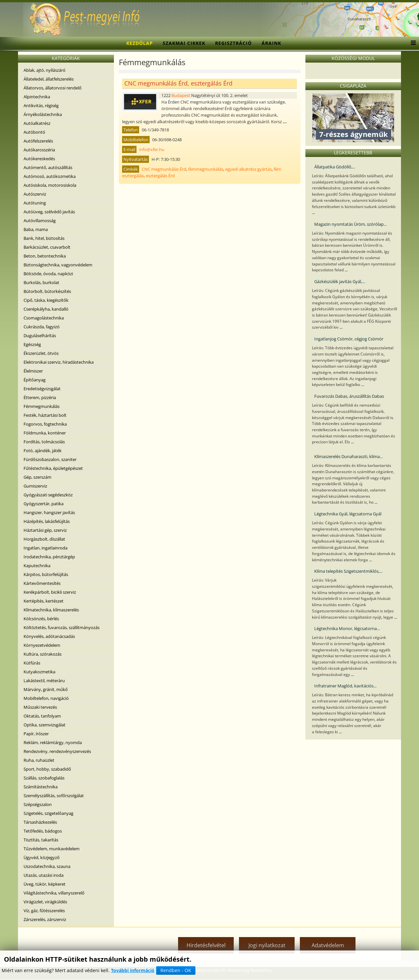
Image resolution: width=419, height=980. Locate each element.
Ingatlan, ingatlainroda (46, 548)
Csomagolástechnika (44, 318)
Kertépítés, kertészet (44, 601)
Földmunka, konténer (45, 433)
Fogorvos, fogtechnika (45, 424)
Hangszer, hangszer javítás (49, 512)
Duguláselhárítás (40, 336)
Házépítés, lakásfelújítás (47, 521)
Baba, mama (36, 229)
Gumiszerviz (35, 486)
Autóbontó (34, 132)
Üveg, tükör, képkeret (45, 884)
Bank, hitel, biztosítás (44, 238)
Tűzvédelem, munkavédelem (52, 849)
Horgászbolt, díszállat (44, 539)
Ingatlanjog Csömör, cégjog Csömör (349, 339)
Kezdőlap (140, 43)
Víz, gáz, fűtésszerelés (44, 911)
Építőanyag (35, 380)
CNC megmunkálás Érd (164, 169)
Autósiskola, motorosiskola (50, 185)
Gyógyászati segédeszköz (48, 495)
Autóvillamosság (40, 221)
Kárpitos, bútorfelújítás (46, 574)
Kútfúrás (32, 663)
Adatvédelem (328, 945)
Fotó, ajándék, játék (43, 451)
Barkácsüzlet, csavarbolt (47, 247)
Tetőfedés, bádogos (43, 831)
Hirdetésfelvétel (206, 945)
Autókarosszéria (39, 150)
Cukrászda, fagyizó (42, 327)
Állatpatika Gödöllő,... (335, 167)
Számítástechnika (41, 787)
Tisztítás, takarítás (41, 840)
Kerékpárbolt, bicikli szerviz (50, 592)
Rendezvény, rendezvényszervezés (57, 751)
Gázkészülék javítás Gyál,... (340, 281)
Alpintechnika (37, 97)
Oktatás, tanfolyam (42, 716)
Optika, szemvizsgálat (45, 725)
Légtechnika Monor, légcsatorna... (347, 628)
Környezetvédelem (42, 645)
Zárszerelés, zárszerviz (45, 919)
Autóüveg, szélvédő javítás (49, 212)
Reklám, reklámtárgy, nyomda (53, 742)
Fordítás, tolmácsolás (44, 442)
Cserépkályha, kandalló (46, 309)
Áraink (271, 43)
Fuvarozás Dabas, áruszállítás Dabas (349, 396)
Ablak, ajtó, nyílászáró (45, 70)
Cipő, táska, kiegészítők (46, 300)
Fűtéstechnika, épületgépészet (53, 468)
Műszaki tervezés (40, 707)
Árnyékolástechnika (43, 114)
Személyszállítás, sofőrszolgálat (54, 796)
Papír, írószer (36, 734)
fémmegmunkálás (206, 169)
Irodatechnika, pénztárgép (49, 557)
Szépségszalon (38, 804)
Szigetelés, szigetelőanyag (48, 813)
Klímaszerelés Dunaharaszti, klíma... (348, 456)
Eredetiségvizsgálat (42, 389)
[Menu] (412, 43)
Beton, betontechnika (45, 256)
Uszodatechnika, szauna (47, 866)
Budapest (181, 95)
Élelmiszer (33, 371)
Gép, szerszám (37, 477)
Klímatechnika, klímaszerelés (51, 610)
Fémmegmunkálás (42, 406)
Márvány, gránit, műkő (46, 689)
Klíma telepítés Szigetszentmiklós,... (348, 571)
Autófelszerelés (38, 141)
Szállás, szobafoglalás (44, 778)
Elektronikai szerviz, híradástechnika (59, 362)
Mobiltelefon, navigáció (46, 698)
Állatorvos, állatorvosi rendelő (53, 88)
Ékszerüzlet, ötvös (41, 353)
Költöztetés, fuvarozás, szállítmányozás (62, 627)
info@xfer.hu (152, 149)
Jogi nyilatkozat (267, 945)
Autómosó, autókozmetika (50, 176)
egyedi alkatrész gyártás (248, 169)
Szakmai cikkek (184, 43)
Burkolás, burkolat (41, 282)
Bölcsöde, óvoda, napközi (48, 274)
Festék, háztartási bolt (45, 415)
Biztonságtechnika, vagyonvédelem (58, 265)
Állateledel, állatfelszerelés (49, 79)
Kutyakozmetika (39, 672)
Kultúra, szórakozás (43, 654)
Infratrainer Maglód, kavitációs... (345, 686)
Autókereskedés (39, 159)
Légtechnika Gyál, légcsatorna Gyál (348, 514)
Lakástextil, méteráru (44, 681)
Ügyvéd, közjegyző (42, 857)
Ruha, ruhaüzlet (39, 760)
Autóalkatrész (37, 123)
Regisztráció (233, 43)
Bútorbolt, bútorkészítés (47, 291)
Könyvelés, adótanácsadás (49, 636)
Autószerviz (35, 194)
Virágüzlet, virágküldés (45, 902)
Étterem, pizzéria (40, 397)
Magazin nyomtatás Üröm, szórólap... (350, 224)
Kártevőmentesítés (42, 583)
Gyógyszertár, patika (44, 504)
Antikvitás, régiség (41, 106)
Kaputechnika (37, 566)
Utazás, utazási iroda (44, 875)
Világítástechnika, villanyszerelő (54, 893)
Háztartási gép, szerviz (45, 530)
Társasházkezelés (40, 822)
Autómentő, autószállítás (48, 167)
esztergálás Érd (160, 176)
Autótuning (35, 203)
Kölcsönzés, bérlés (41, 619)
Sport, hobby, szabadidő (47, 769)
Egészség (32, 344)
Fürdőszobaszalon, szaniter (50, 459)
